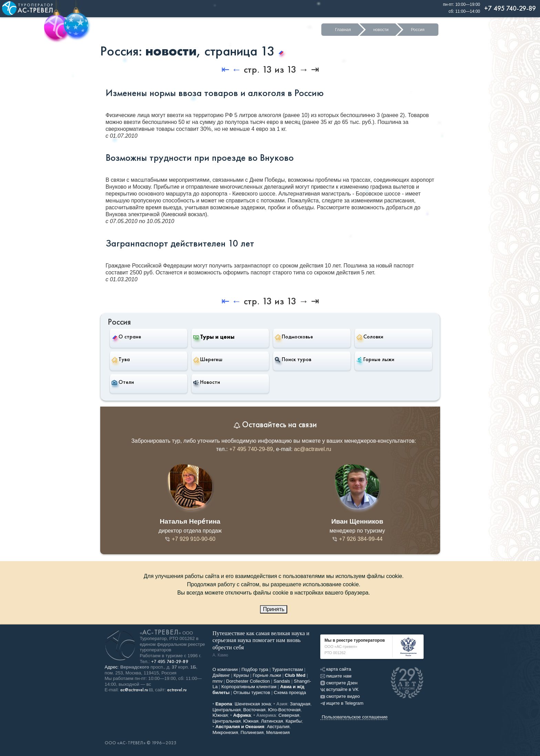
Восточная (254, 710)
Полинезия (252, 732)
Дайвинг (221, 675)
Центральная (227, 710)
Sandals (282, 681)
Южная (220, 715)
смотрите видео (340, 696)
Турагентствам (288, 669)
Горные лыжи (375, 359)
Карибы (294, 721)
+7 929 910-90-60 (190, 539)
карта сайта (336, 669)
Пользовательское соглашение (355, 717)
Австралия (278, 727)
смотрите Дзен (339, 683)
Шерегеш (208, 359)
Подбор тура (255, 669)
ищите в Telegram (342, 703)
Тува (121, 359)
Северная (289, 715)
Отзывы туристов (252, 692)
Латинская (272, 721)
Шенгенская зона (253, 704)
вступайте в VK (339, 689)
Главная (343, 30)
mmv (217, 681)
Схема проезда (290, 692)
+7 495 (170, 661)
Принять (274, 609)
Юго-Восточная (284, 710)
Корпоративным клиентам (249, 687)
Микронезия (225, 732)
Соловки (370, 337)
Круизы (241, 675)
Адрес (111, 667)
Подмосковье (294, 337)
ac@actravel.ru (313, 449)
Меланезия (278, 732)
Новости (207, 382)
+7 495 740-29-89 (251, 449)
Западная (300, 704)
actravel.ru (177, 690)
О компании (225, 669)
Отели (123, 382)
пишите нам (336, 676)
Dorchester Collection (248, 681)
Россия (418, 30)
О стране (126, 337)
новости (381, 30)
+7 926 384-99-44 (357, 539)
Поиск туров (293, 359)
